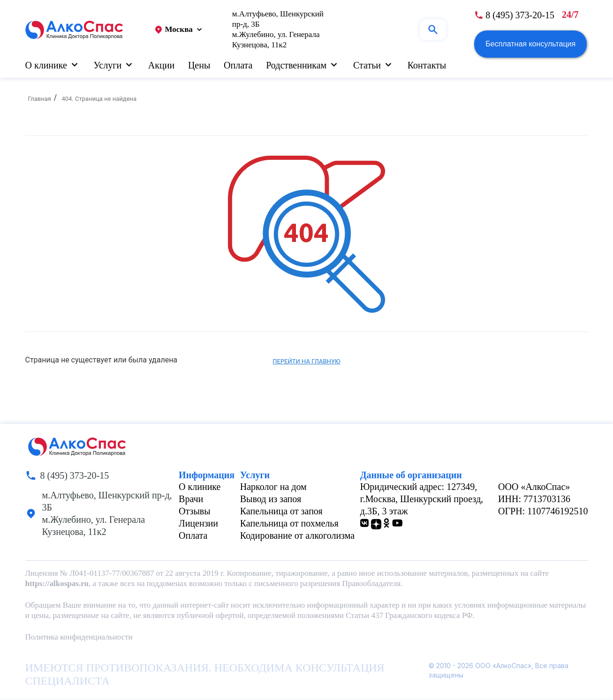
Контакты (427, 66)
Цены (199, 66)
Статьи (367, 66)
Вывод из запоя (271, 500)
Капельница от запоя (281, 512)
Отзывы (195, 512)
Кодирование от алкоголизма (297, 537)
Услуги (108, 66)
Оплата (238, 66)
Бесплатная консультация (530, 44)
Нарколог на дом (273, 488)
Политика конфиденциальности (79, 638)
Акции (161, 66)
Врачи (191, 500)
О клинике (46, 66)
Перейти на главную (306, 363)
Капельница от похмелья (289, 525)
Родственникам (296, 66)
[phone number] (514, 15)
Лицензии (198, 525)
